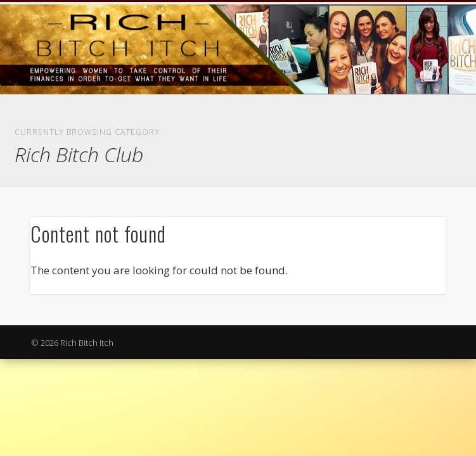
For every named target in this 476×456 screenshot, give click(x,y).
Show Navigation (397, 113)
